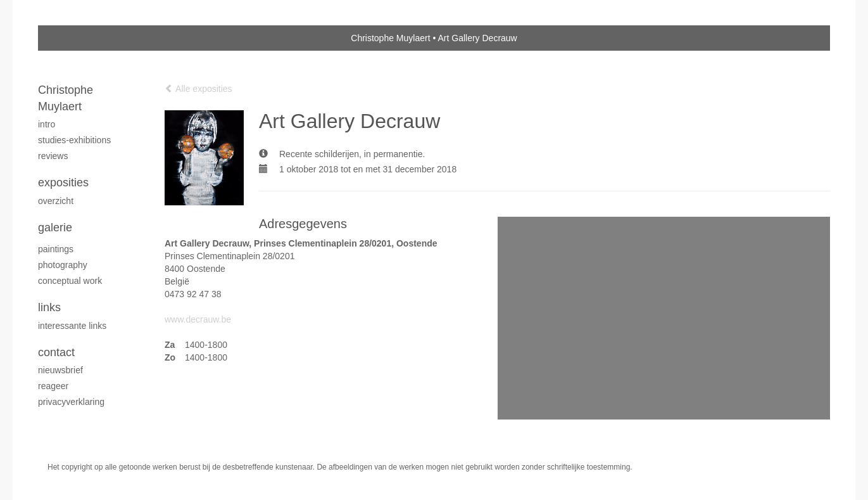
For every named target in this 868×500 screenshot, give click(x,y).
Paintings (56, 249)
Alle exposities (198, 89)
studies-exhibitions (74, 140)
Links (49, 307)
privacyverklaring (71, 402)
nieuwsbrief (60, 370)
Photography (63, 265)
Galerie (55, 228)
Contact (56, 352)
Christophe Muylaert (390, 38)
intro (47, 124)
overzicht (56, 201)
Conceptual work (70, 281)
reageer (53, 386)
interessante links (72, 326)
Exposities (63, 183)
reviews (53, 156)
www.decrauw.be (198, 319)
